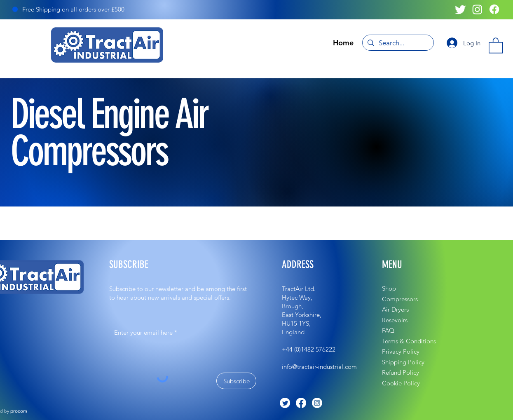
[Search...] (397, 43)
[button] (496, 45)
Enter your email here (143, 332)
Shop (389, 288)
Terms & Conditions (409, 341)
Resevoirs (395, 320)
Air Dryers (395, 309)
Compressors (400, 299)
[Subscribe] (236, 381)
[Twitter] (460, 9)
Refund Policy (401, 372)
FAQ (388, 330)
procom (19, 411)
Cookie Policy (401, 383)
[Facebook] (494, 9)
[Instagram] (477, 9)
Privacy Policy (401, 351)
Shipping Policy (403, 362)
